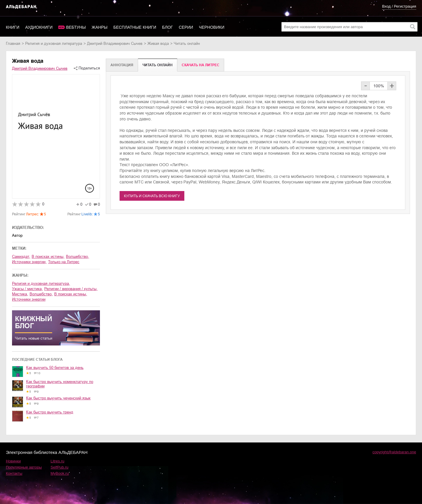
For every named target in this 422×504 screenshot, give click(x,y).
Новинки (13, 461)
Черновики (212, 27)
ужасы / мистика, (27, 289)
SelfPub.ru (60, 467)
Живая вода (158, 44)
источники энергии (29, 299)
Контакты (14, 473)
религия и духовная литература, (41, 283)
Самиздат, (21, 257)
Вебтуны (76, 27)
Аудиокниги (39, 27)
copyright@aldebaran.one (394, 452)
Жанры (100, 27)
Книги (13, 27)
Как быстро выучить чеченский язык (58, 398)
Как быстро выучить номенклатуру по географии (60, 384)
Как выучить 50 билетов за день (55, 368)
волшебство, (78, 257)
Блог (167, 27)
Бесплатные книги (135, 27)
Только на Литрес (64, 262)
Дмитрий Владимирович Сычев (115, 44)
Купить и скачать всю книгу (152, 196)
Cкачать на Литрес (201, 65)
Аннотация (122, 65)
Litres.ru (58, 461)
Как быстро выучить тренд (50, 412)
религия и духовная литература (54, 44)
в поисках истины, (48, 257)
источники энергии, (29, 262)
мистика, (20, 294)
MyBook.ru (60, 473)
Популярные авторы (24, 467)
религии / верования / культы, (71, 289)
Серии (186, 27)
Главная (13, 44)
